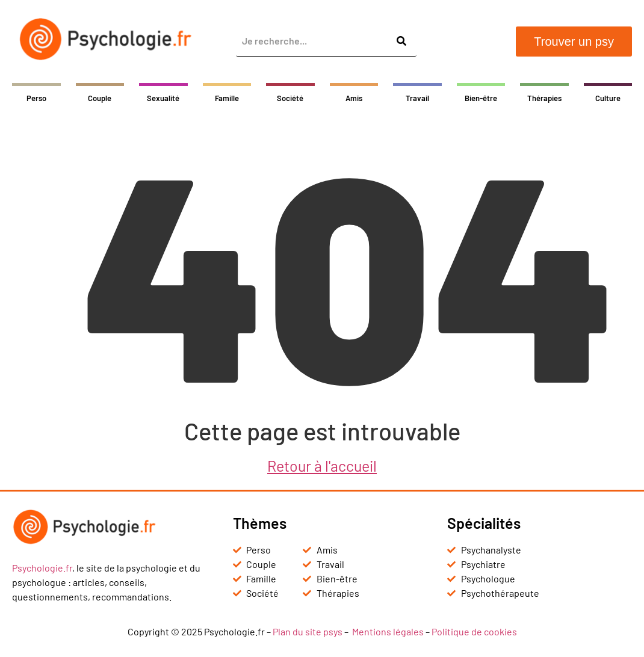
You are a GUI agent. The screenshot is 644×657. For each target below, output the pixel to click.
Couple (100, 98)
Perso (36, 98)
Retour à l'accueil (322, 466)
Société (290, 98)
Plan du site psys (308, 631)
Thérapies (544, 98)
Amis (354, 98)
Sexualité (163, 98)
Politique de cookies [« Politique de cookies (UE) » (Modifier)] (474, 631)
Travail (417, 98)
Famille (227, 98)
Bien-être (481, 98)
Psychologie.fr (42, 568)
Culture (608, 98)
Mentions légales (388, 631)
